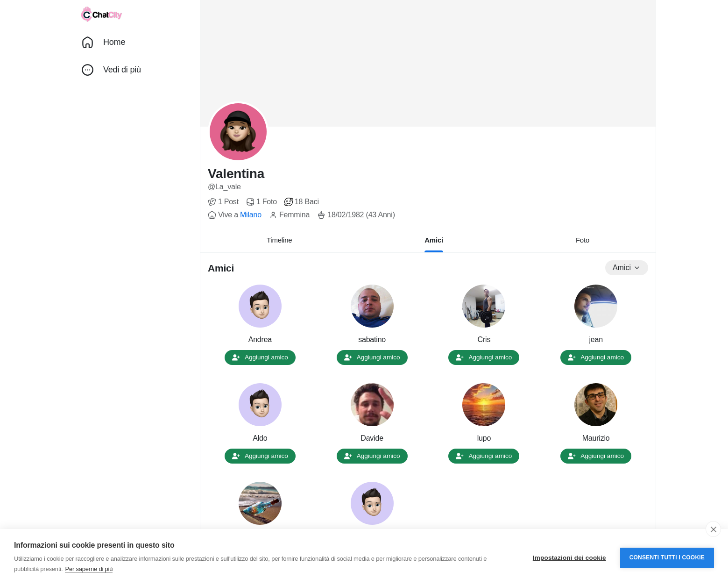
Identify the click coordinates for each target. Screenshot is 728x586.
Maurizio (596, 438)
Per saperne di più (89, 569)
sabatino (372, 339)
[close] (713, 529)
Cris (484, 339)
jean (596, 339)
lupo (484, 438)
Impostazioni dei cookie (569, 558)
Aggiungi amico (260, 357)
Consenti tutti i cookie (667, 557)
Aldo (260, 438)
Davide (372, 438)
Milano (251, 215)
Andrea (260, 339)
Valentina (236, 174)
